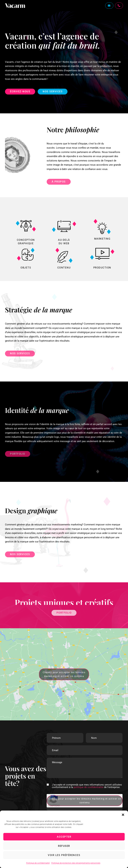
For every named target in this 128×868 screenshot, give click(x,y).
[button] (123, 815)
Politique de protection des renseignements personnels (76, 863)
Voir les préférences (64, 855)
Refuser (64, 846)
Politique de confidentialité (38, 863)
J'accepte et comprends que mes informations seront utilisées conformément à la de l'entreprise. (87, 786)
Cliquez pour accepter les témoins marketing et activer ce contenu (64, 674)
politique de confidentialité (88, 787)
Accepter (64, 837)
